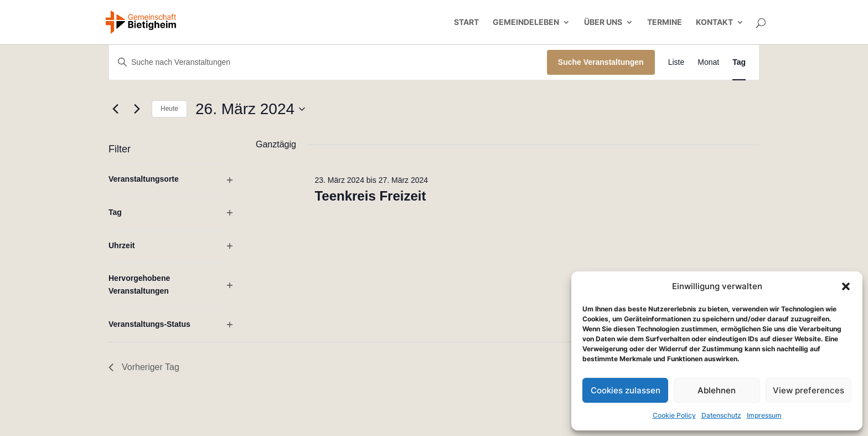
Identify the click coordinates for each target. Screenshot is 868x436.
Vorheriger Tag (144, 367)
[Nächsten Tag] (137, 109)
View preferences (808, 390)
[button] (846, 286)
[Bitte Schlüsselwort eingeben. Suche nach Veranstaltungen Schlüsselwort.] (328, 62)
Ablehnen (717, 390)
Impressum (764, 415)
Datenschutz (721, 415)
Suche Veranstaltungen (601, 62)
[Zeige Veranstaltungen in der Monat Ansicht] (708, 62)
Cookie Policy (674, 415)
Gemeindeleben (526, 22)
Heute (169, 109)
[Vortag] (115, 109)
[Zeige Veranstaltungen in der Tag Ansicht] (739, 62)
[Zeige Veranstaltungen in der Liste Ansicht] (676, 62)
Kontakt (714, 22)
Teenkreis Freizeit (370, 196)
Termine (665, 22)
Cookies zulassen (626, 390)
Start (466, 22)
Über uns (603, 22)
